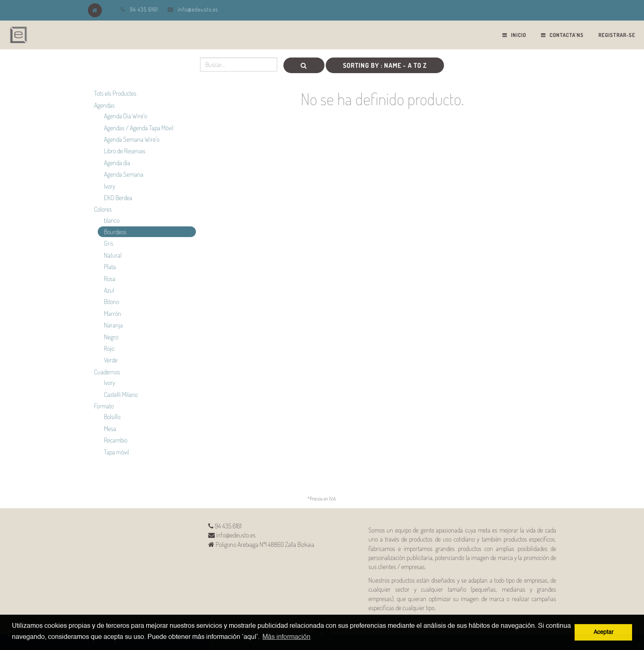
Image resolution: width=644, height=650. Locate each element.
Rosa (110, 279)
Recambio (116, 440)
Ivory (109, 186)
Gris (109, 243)
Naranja (113, 325)
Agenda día (117, 163)
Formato (104, 406)
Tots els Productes (115, 93)
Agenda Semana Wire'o (132, 139)
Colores (103, 209)
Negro (111, 337)
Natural (113, 255)
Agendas (104, 105)
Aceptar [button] (604, 632)
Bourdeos (115, 232)
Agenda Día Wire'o (125, 116)
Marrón (113, 313)
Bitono (112, 302)
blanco (112, 220)
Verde (111, 360)
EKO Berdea (118, 198)
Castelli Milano (121, 394)
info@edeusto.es (198, 9)
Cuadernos (107, 372)
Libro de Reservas (125, 151)
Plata (110, 267)
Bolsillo (112, 417)
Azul (109, 290)
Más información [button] (286, 637)
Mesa (110, 429)
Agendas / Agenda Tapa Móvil (139, 128)
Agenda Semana (124, 174)
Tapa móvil (116, 452)
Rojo (109, 348)
